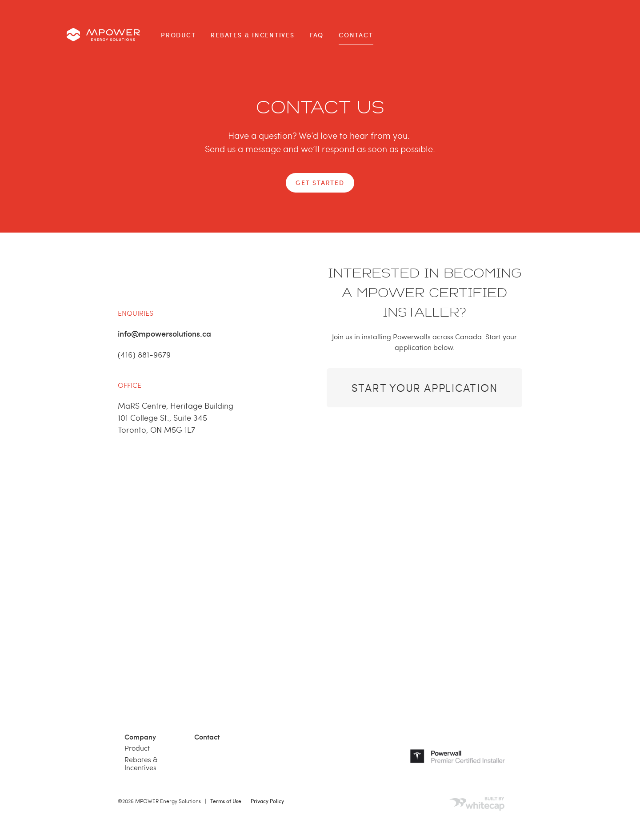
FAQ (317, 35)
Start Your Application (425, 388)
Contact (356, 35)
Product (178, 35)
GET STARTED (320, 183)
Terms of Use (226, 801)
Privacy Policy (267, 801)
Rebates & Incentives (252, 35)
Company (140, 736)
